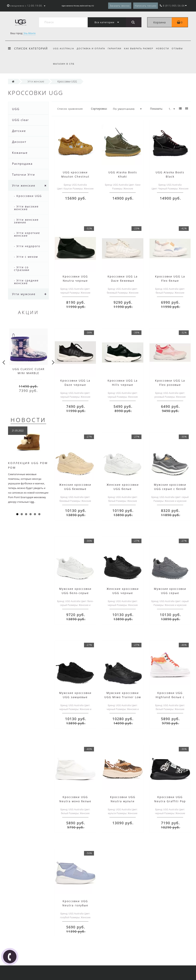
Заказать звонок (120, 6)
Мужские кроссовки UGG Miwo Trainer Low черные (123, 697)
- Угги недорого (27, 246)
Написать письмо (146, 6)
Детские (19, 131)
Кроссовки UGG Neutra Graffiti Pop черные (170, 801)
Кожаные (20, 153)
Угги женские (24, 185)
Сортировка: (99, 109)
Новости (165, 48)
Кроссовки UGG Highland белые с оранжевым (170, 697)
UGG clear (20, 120)
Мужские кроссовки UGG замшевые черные (75, 697)
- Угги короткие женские (27, 234)
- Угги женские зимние (26, 221)
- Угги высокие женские (26, 208)
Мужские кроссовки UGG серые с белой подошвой (170, 489)
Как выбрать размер (140, 48)
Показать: (156, 109)
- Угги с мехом (26, 257)
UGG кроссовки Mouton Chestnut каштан (75, 176)
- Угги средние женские (26, 282)
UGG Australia (64, 48)
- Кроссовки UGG (28, 196)
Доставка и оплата (91, 48)
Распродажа (22, 164)
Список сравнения (70, 109)
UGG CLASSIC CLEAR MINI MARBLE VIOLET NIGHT (29, 373)
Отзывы (180, 48)
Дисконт (19, 142)
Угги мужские (24, 294)
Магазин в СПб (64, 64)
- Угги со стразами (22, 269)
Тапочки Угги (24, 174)
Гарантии (116, 48)
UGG (16, 109)
